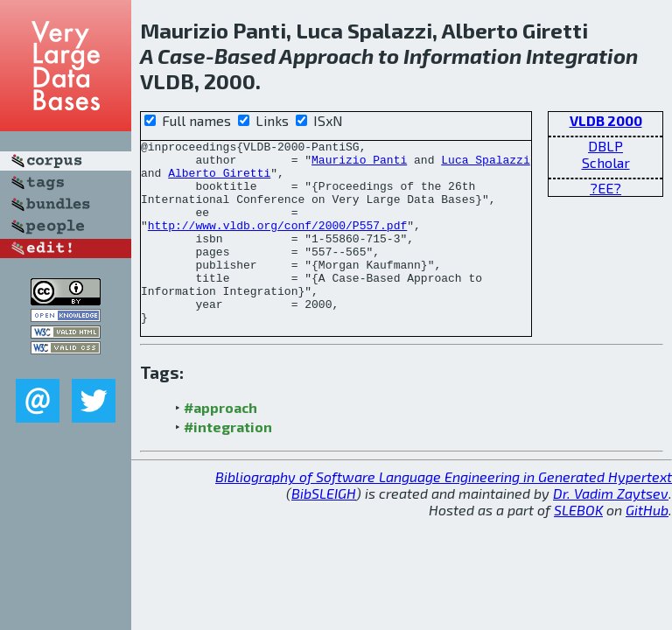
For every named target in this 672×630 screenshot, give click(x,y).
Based (245, 56)
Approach (326, 56)
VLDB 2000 (606, 120)
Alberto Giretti (219, 180)
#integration (228, 463)
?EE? (605, 188)
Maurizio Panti (359, 164)
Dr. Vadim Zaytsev (611, 530)
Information (462, 56)
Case (182, 56)
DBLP (605, 146)
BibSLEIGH (324, 530)
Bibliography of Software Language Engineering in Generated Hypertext (444, 513)
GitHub (647, 546)
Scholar (606, 162)
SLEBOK (578, 546)
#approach (220, 444)
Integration (582, 56)
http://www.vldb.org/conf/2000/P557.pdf (277, 243)
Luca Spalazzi (485, 164)
